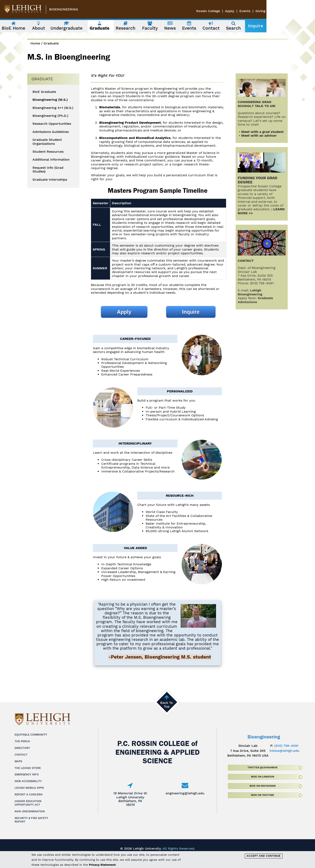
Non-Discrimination (30, 811)
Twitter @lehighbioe (263, 767)
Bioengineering (64, 9)
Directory (22, 748)
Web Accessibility (28, 781)
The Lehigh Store (28, 768)
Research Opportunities (52, 124)
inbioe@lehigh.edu (284, 751)
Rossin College (257, 11)
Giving (309, 11)
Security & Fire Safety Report (31, 820)
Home (35, 43)
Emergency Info (27, 774)
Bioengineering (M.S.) (50, 100)
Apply (278, 11)
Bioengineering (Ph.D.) (50, 116)
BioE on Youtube (263, 795)
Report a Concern (29, 794)
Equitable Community (31, 735)
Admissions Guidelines (51, 132)
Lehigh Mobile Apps (29, 788)
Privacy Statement (102, 865)
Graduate (51, 43)
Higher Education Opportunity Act (28, 803)
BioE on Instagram (263, 786)
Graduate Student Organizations (47, 142)
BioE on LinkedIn (263, 777)
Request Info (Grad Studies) (48, 170)
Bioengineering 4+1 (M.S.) (53, 108)
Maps (18, 761)
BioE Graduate (44, 92)
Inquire (280, 26)
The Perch (22, 741)
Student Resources (48, 152)
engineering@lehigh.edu (185, 793)
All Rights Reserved (178, 848)
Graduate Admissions (255, 300)
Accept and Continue (264, 856)
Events (293, 11)
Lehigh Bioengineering (250, 292)
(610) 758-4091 (286, 746)
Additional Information (51, 160)
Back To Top (167, 705)
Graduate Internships (50, 180)
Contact (21, 755)
